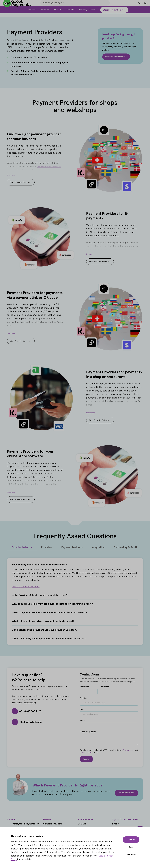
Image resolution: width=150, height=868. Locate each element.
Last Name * (105, 687)
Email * (83, 709)
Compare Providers (53, 824)
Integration (98, 547)
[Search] (107, 5)
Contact (82, 824)
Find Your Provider (125, 793)
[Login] (139, 5)
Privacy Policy (129, 750)
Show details (130, 855)
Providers (47, 547)
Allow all (130, 840)
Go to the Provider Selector (26, 587)
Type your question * (88, 732)
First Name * (85, 687)
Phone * (83, 720)
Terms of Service (87, 752)
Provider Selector (22, 547)
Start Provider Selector (116, 57)
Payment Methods (72, 547)
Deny (130, 847)
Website (83, 698)
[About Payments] (19, 5)
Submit (86, 759)
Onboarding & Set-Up (126, 547)
